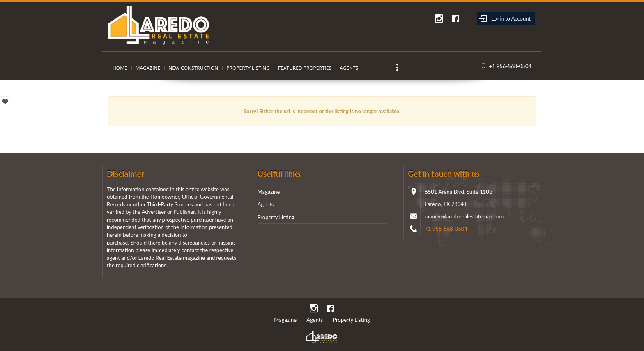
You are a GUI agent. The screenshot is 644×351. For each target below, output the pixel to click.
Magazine (148, 68)
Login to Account (505, 18)
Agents (349, 68)
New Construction (193, 68)
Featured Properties (305, 68)
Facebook (455, 18)
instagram (439, 18)
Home (120, 68)
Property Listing (248, 68)
